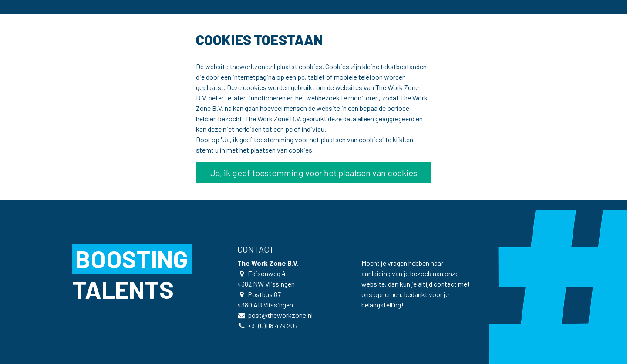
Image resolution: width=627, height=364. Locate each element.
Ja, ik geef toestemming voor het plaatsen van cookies (314, 173)
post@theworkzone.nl (280, 315)
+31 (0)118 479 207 (273, 326)
